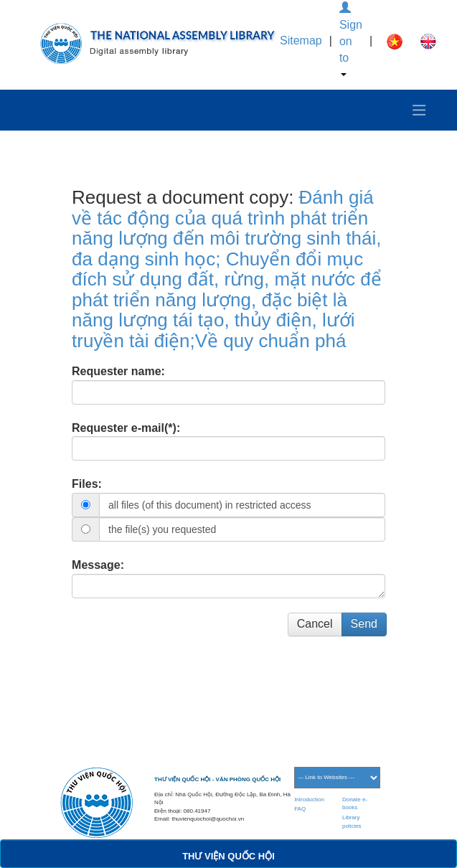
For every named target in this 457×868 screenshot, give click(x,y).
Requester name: (118, 371)
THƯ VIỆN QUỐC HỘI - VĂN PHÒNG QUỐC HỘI (217, 779)
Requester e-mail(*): (126, 428)
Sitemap (301, 41)
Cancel (315, 624)
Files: (87, 484)
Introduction (309, 799)
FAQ (300, 809)
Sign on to (351, 39)
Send (364, 624)
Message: (98, 565)
